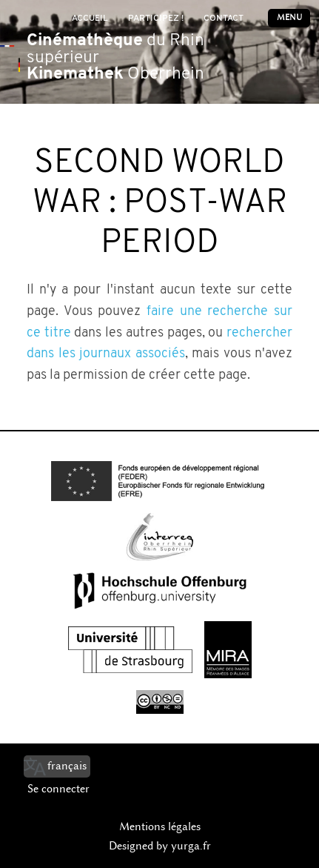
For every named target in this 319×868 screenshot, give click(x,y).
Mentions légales (160, 826)
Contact (224, 19)
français (67, 766)
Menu (289, 17)
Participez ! (156, 19)
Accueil (90, 19)
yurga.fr (191, 846)
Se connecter (58, 789)
